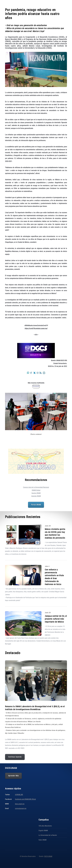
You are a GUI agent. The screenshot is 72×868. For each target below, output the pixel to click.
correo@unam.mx (21, 808)
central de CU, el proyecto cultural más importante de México (56, 619)
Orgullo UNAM (43, 831)
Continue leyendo (15, 757)
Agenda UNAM (36, 496)
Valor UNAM (42, 840)
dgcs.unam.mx (20, 804)
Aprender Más (13, 776)
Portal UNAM (36, 505)
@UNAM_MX (19, 795)
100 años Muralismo (45, 826)
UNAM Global (36, 490)
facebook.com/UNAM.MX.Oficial (25, 799)
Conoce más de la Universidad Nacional (36, 487)
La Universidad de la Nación (48, 835)
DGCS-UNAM (48, 856)
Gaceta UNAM (36, 493)
